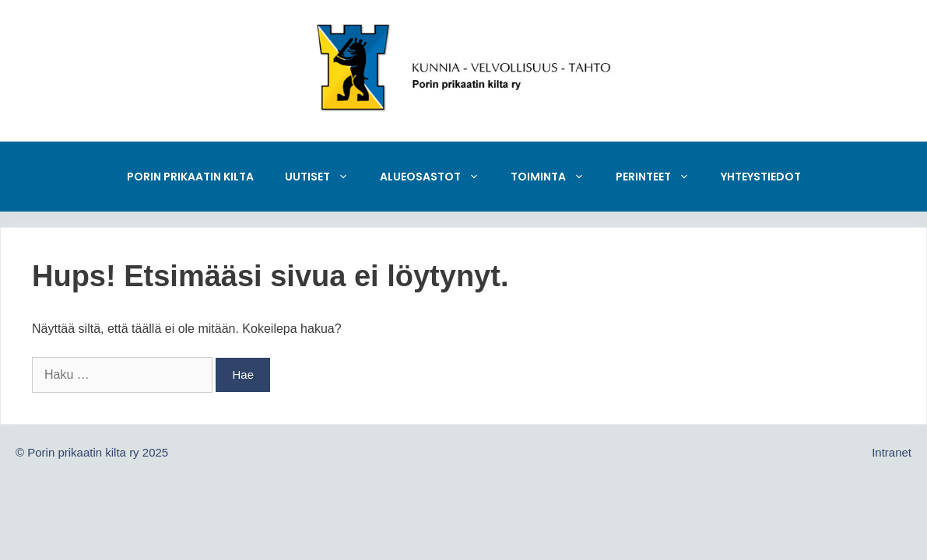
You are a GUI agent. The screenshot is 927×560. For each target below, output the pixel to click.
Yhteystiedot (761, 177)
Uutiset (325, 177)
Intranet (892, 452)
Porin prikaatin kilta (190, 177)
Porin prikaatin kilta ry (83, 452)
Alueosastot (437, 177)
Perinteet (660, 177)
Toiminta (555, 177)
